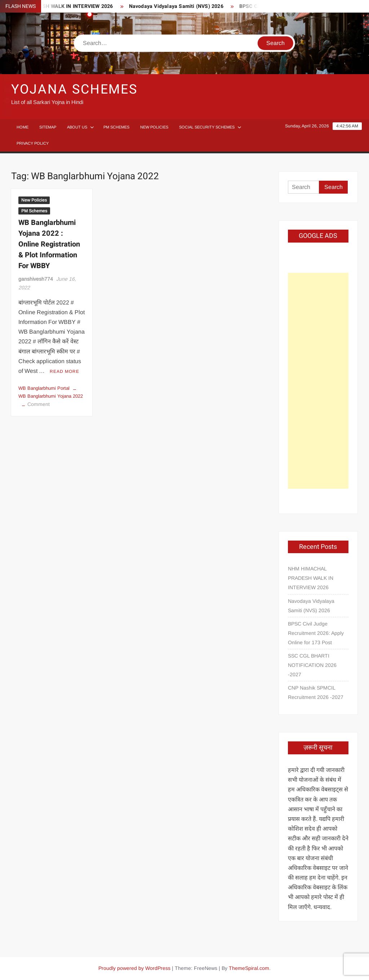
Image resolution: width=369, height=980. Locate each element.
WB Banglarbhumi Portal (44, 388)
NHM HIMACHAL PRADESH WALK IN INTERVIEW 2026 (311, 578)
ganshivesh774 (36, 279)
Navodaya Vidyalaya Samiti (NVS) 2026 (179, 6)
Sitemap (48, 127)
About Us (77, 127)
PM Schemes (116, 127)
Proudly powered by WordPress (134, 968)
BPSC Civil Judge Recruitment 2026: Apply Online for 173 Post (316, 633)
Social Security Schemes (207, 127)
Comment (39, 404)
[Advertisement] (318, 381)
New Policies (154, 127)
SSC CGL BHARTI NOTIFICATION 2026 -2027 (312, 665)
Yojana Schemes (74, 89)
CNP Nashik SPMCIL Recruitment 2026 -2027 (316, 692)
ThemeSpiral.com (249, 968)
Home (23, 127)
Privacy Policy (33, 143)
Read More (65, 371)
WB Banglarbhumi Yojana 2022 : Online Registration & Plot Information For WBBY (49, 244)
